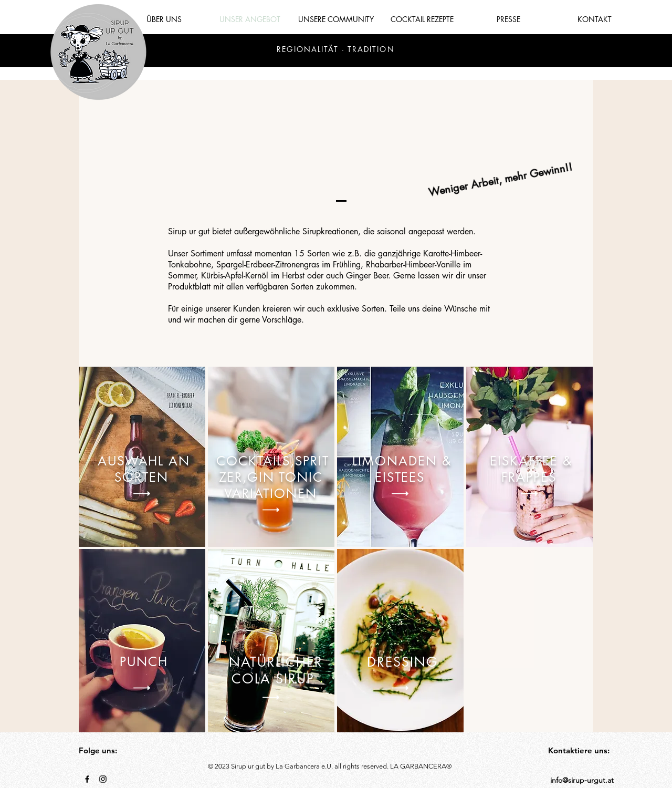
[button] (330, 766)
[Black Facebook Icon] (87, 779)
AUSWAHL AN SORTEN (144, 469)
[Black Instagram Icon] (103, 779)
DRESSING (403, 662)
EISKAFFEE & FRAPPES (531, 469)
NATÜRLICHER (276, 662)
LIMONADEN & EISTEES (402, 469)
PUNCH (144, 662)
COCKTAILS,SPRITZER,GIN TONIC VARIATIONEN (273, 477)
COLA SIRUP (273, 679)
